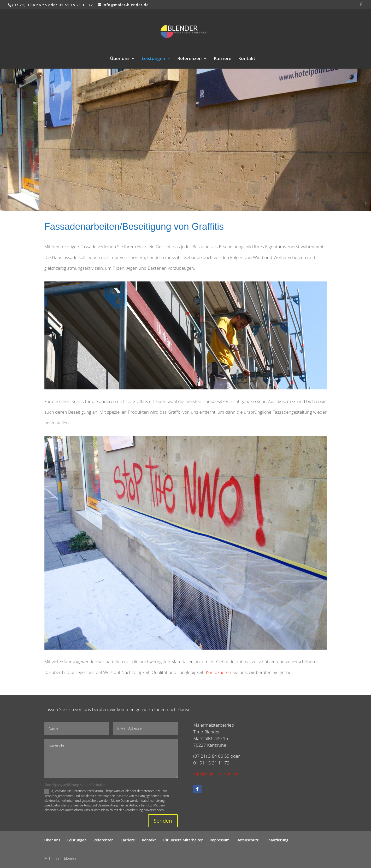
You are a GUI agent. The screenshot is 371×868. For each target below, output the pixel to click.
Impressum (220, 840)
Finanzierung (277, 840)
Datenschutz (248, 840)
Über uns (120, 59)
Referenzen (189, 59)
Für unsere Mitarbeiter (183, 840)
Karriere (223, 59)
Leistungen (154, 59)
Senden (163, 821)
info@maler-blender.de (216, 774)
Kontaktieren (219, 672)
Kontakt (247, 59)
